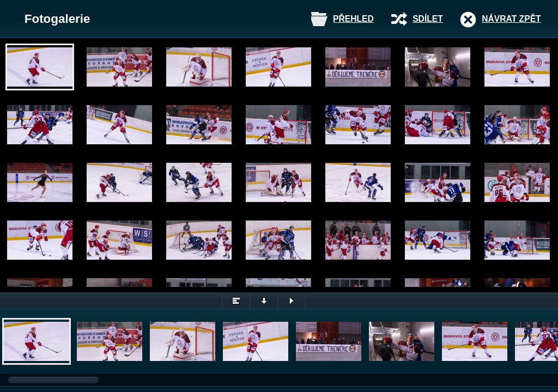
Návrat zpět (511, 19)
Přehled (353, 19)
